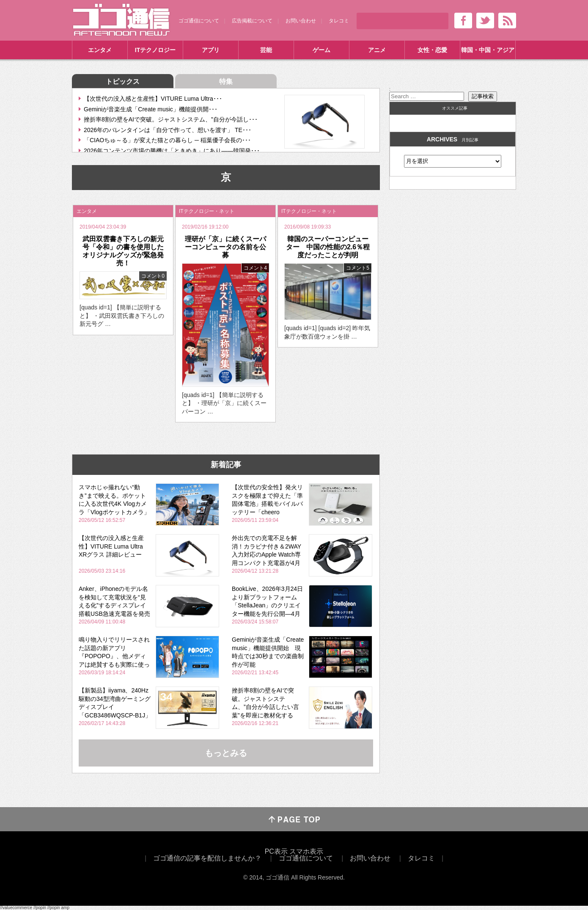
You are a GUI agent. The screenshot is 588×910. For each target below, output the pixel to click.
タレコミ (339, 21)
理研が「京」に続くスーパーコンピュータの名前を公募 (225, 247)
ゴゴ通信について (199, 21)
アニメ (377, 50)
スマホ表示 (306, 851)
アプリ (211, 50)
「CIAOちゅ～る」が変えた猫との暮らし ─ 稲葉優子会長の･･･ (167, 140)
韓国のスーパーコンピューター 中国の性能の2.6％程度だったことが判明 (328, 247)
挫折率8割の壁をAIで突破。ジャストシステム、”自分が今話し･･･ (171, 119)
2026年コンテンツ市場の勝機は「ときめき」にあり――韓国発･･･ (172, 151)
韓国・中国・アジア (488, 50)
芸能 (266, 50)
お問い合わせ (301, 21)
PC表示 (276, 851)
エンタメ (100, 50)
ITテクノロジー (155, 50)
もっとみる (226, 753)
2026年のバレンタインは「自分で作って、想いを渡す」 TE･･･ (168, 130)
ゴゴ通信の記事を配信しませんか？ (207, 858)
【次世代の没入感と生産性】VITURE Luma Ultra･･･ (153, 99)
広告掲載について (252, 21)
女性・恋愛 (432, 50)
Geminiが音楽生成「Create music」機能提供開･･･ (151, 109)
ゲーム (321, 50)
